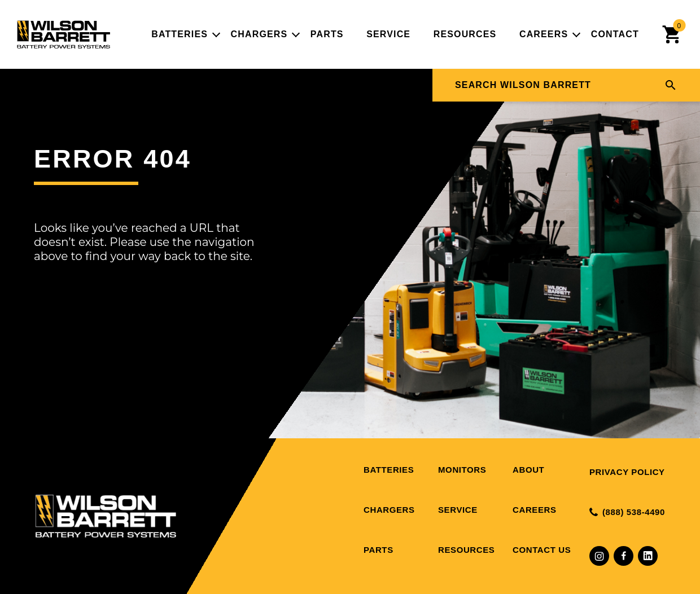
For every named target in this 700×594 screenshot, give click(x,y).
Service (388, 34)
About (528, 470)
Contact (615, 34)
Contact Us (542, 550)
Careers (544, 34)
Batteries (180, 34)
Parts (327, 34)
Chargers (259, 34)
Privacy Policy (627, 472)
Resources (465, 34)
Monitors (462, 470)
